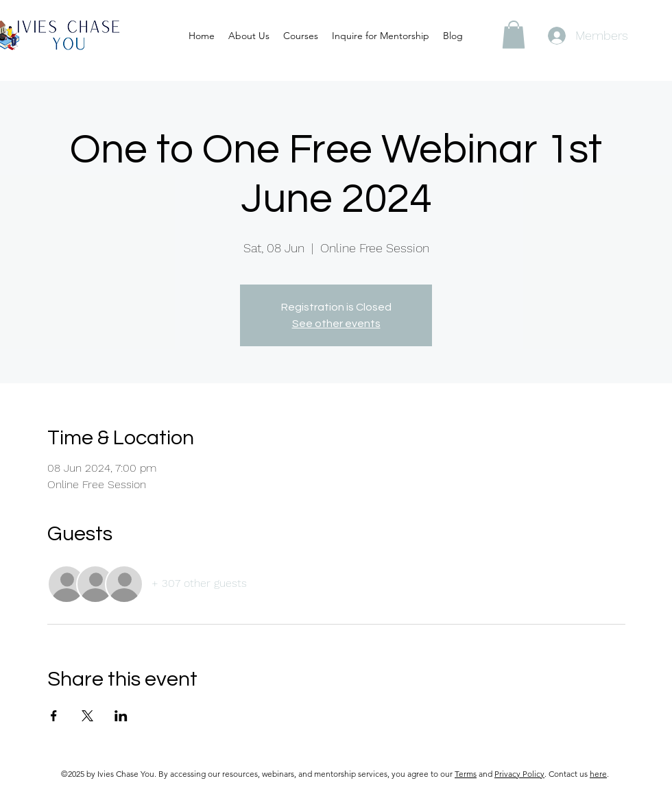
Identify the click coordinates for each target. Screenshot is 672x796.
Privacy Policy (519, 774)
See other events (336, 324)
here (598, 774)
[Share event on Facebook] (54, 716)
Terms (466, 774)
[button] (514, 35)
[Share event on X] (87, 716)
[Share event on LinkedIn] (121, 716)
